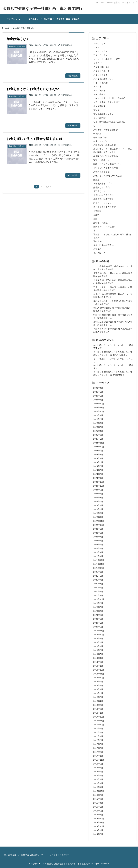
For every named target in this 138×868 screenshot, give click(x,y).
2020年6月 (98, 615)
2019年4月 (98, 658)
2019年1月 (98, 666)
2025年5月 (98, 427)
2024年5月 (98, 466)
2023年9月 (98, 490)
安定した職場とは (101, 160)
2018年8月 (98, 685)
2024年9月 (98, 451)
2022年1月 (98, 556)
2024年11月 (99, 443)
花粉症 (96, 215)
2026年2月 (98, 396)
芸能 (95, 219)
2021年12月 (99, 560)
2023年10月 (99, 486)
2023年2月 (98, 513)
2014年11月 (99, 822)
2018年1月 (98, 713)
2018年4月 (98, 701)
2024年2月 (98, 474)
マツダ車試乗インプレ (104, 114)
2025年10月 (99, 411)
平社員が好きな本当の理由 (106, 168)
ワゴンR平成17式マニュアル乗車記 (109, 122)
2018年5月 (98, 697)
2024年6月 (98, 462)
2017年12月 (99, 717)
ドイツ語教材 (99, 94)
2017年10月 (99, 725)
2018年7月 (98, 689)
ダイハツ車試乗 (100, 83)
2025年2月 (98, 439)
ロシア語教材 (99, 118)
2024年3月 (98, 470)
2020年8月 (98, 607)
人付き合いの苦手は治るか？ (107, 130)
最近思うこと (99, 191)
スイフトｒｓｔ (100, 75)
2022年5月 (98, 545)
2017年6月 (98, 740)
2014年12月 (99, 819)
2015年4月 (98, 803)
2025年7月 (98, 423)
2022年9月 (98, 529)
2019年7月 (98, 646)
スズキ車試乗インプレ (104, 79)
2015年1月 (98, 815)
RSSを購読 (114, 2)
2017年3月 (98, 748)
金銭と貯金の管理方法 (104, 245)
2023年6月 (98, 501)
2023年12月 (99, 482)
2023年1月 (98, 517)
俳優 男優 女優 (100, 137)
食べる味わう (99, 253)
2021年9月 (98, 572)
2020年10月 (99, 599)
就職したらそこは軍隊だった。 (108, 164)
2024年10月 (99, 447)
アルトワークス (100, 51)
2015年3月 (98, 807)
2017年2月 (98, 752)
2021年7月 (98, 580)
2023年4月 (98, 505)
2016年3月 (98, 779)
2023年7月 (98, 498)
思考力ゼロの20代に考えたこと (108, 176)
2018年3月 (98, 705)
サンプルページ (14, 19)
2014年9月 (98, 830)
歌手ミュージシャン (102, 203)
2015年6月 (98, 799)
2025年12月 (99, 404)
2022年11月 (99, 521)
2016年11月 (99, 760)
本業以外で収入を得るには (106, 195)
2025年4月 (98, 431)
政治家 (96, 180)
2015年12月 (99, 791)
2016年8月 (98, 768)
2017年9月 (98, 729)
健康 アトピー (100, 141)
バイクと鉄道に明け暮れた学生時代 (110, 98)
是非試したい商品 (101, 187)
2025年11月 (99, 408)
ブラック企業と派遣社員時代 (107, 102)
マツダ (96, 110)
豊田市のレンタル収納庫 (105, 227)
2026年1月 (98, 400)
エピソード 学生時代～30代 (107, 59)
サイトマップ (129, 2)
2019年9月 (98, 638)
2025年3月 (98, 435)
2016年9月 (98, 764)
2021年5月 (98, 584)
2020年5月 (98, 619)
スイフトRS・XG (101, 67)
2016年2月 (98, 783)
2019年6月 (98, 650)
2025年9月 (98, 415)
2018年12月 (99, 670)
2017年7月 (98, 736)
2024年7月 (98, 458)
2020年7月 (98, 611)
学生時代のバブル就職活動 (106, 156)
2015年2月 (98, 811)
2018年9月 (98, 682)
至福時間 (97, 211)
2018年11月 (99, 674)
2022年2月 (98, 552)
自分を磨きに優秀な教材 (105, 207)
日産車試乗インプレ (102, 184)
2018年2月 (98, 709)
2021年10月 (99, 568)
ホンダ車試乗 (99, 106)
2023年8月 (98, 494)
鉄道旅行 (97, 249)
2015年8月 (98, 795)
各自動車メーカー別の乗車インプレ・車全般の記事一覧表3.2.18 (41, 21)
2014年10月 (99, 826)
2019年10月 (99, 635)
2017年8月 (98, 732)
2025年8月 (98, 419)
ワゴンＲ (97, 126)
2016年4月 (98, 776)
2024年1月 (98, 478)
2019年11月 (99, 631)
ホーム (101, 2)
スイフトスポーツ (101, 71)
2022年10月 (99, 525)
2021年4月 (98, 588)
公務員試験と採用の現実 (105, 145)
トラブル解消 (99, 90)
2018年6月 (98, 693)
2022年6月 (98, 541)
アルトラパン (99, 47)
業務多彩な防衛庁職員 (104, 199)
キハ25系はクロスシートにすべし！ (110, 345)
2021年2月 (98, 592)
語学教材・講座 (100, 223)
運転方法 (97, 241)
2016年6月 (98, 772)
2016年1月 (98, 787)
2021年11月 (99, 564)
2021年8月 (98, 576)
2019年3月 (98, 662)
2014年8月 (98, 834)
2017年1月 (98, 756)
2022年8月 (98, 533)
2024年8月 (98, 455)
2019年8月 (98, 642)
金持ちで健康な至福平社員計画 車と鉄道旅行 (43, 9)
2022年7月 (98, 537)
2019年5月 (98, 654)
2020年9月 (98, 603)
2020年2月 (98, 627)
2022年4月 (98, 548)
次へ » (48, 187)
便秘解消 (97, 134)
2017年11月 (99, 721)
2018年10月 (99, 678)
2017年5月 (98, 744)
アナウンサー (99, 43)
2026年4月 (98, 388)
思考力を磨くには (101, 172)
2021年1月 (98, 595)
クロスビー (98, 63)
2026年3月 (98, 392)
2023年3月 (98, 509)
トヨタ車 (97, 87)
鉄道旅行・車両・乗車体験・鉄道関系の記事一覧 (69, 21)
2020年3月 (98, 623)
